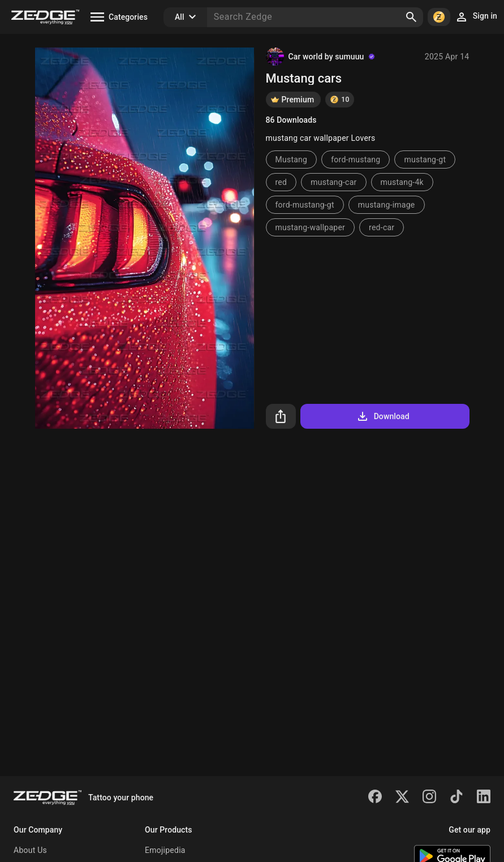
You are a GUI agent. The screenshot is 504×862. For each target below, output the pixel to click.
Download (383, 416)
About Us (30, 850)
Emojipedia (165, 850)
